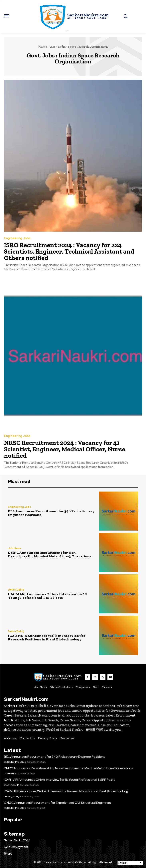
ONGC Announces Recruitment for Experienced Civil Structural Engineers (57, 803)
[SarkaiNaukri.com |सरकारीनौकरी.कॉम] (73, 16)
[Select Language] (130, 863)
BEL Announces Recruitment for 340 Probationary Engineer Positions (51, 513)
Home (43, 47)
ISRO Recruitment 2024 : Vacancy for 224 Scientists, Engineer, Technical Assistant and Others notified (69, 251)
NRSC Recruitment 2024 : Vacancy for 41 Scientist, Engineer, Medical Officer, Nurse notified (65, 449)
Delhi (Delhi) (16, 590)
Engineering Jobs (17, 238)
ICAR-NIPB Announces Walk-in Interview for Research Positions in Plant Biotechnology (47, 637)
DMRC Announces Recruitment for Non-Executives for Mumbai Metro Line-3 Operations (50, 554)
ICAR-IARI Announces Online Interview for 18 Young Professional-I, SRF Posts (47, 596)
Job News (14, 548)
